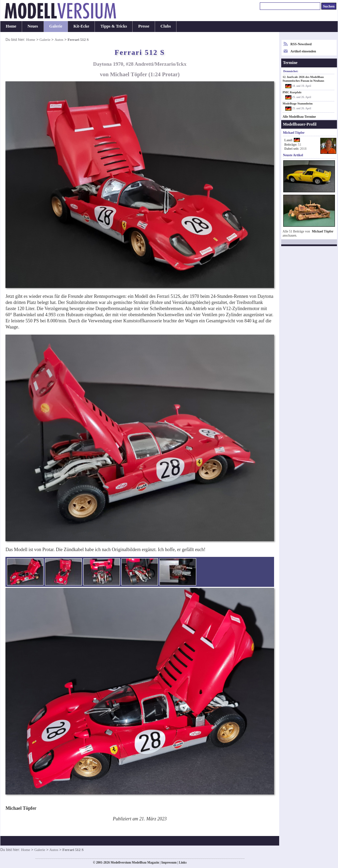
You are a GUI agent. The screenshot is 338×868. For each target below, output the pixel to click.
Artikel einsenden (303, 51)
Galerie (56, 26)
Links (183, 863)
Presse (144, 26)
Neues (33, 26)
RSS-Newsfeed (301, 44)
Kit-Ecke (81, 26)
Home (11, 26)
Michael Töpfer (323, 231)
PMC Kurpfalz (292, 92)
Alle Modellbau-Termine (299, 117)
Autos (59, 39)
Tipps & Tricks (114, 26)
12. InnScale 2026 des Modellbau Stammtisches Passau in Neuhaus (303, 79)
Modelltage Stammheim (298, 103)
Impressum (169, 863)
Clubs (166, 26)
